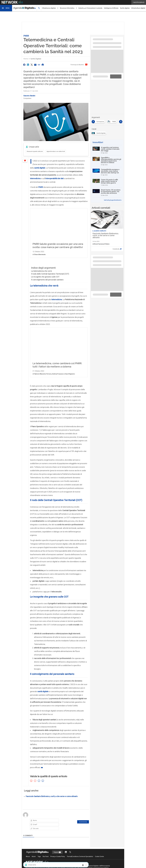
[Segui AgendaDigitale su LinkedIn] (66, 838)
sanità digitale (43, 677)
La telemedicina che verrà (41, 271)
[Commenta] (83, 807)
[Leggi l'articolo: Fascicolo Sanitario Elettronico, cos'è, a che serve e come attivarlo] (107, 231)
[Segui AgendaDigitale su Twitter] (70, 838)
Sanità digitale (125, 8)
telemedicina (57, 299)
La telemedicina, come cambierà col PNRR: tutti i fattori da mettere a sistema (58, 332)
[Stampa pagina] (43, 65)
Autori (34, 842)
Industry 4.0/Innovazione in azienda (90, 8)
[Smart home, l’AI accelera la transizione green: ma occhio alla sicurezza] (107, 193)
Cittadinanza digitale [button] (49, 8)
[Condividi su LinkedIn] (28, 65)
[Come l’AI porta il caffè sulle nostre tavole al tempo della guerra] (107, 182)
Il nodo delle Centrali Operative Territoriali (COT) (50, 274)
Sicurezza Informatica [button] (67, 8)
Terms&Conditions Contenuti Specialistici (80, 842)
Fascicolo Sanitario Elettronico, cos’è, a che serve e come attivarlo (52, 782)
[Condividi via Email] (35, 65)
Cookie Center (100, 842)
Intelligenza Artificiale (111, 8)
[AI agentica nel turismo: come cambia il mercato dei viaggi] (107, 150)
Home (26, 59)
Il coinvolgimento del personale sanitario (47, 280)
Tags (39, 842)
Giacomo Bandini (29, 96)
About (28, 842)
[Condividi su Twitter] (32, 65)
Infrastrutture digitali (138, 8)
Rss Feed (46, 842)
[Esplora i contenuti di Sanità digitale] (99, 133)
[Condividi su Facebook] (24, 65)
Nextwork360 (30, 851)
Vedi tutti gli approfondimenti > (113, 200)
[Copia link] (39, 65)
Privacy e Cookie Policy (58, 842)
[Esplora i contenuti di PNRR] (112, 121)
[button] (6, 8)
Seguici (57, 838)
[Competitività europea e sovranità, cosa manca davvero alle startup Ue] (107, 172)
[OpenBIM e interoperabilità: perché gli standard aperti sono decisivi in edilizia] (107, 161)
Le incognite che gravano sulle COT (45, 277)
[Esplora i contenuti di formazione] (99, 121)
